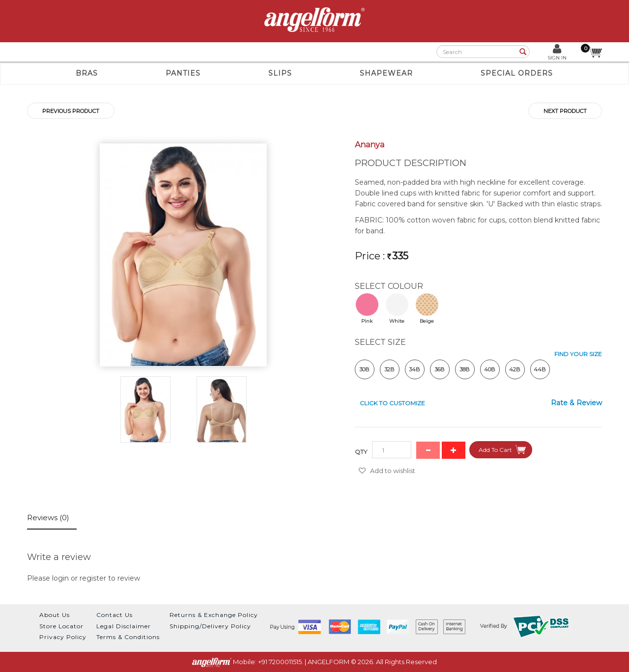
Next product (565, 111)
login (60, 578)
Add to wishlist (393, 471)
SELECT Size (380, 342)
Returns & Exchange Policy (214, 615)
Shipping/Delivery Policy (210, 626)
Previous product (71, 111)
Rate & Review (576, 403)
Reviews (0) (48, 518)
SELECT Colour (389, 286)
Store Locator (61, 626)
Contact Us (114, 615)
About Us (55, 615)
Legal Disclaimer (124, 626)
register (93, 578)
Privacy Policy (63, 637)
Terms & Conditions (128, 637)
